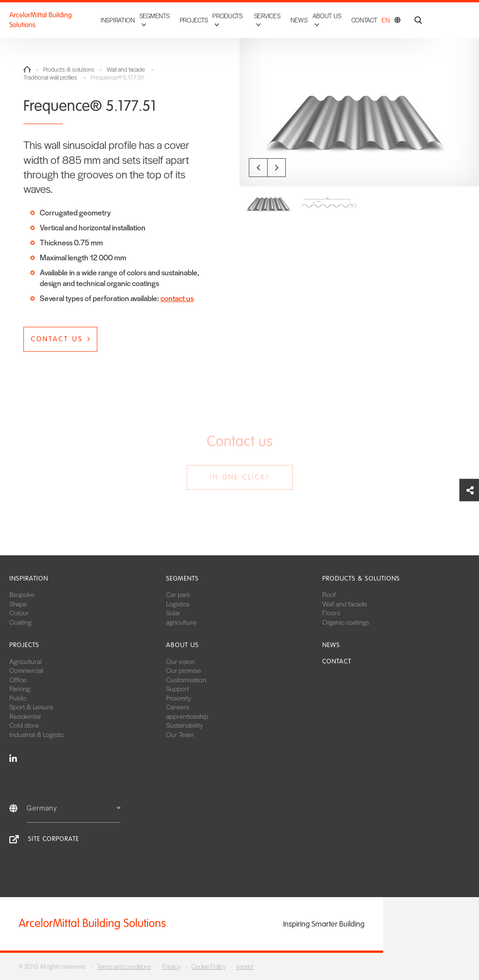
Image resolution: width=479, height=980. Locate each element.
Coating (20, 622)
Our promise (184, 670)
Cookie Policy (208, 966)
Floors (331, 612)
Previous (258, 168)
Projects (194, 20)
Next (276, 168)
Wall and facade (126, 70)
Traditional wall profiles (50, 77)
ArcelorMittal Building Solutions (40, 20)
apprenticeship (187, 716)
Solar (173, 612)
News (299, 20)
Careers (178, 707)
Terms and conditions (124, 966)
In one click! (240, 477)
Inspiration (118, 20)
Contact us (57, 339)
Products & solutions (69, 70)
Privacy (171, 966)
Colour (19, 612)
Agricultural (25, 661)
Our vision (181, 661)
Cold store (24, 725)
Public (18, 698)
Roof (329, 594)
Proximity (179, 698)
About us (182, 645)
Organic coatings (346, 622)
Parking (20, 688)
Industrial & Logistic (36, 734)
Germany (73, 807)
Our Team (180, 734)
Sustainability (185, 725)
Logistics (178, 604)
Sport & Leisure (31, 707)
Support (178, 688)
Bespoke (22, 594)
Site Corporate (54, 839)
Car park (178, 594)
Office (18, 679)
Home (27, 69)
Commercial (26, 670)
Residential (25, 716)
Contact (364, 20)
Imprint (245, 966)
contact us (177, 298)
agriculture (181, 622)
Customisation (186, 679)
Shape (18, 604)
